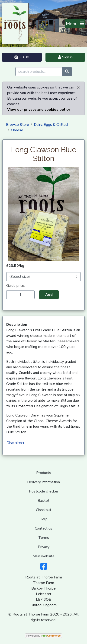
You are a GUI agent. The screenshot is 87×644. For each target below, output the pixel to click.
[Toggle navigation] (75, 24)
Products (44, 473)
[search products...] (39, 72)
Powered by (43, 636)
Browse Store (18, 125)
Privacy (44, 547)
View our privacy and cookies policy (39, 110)
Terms (44, 538)
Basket (43, 501)
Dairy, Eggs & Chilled (51, 125)
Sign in (65, 57)
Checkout (44, 510)
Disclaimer (15, 443)
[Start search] (67, 72)
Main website (43, 556)
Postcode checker (44, 491)
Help (43, 519)
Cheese (17, 130)
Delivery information (43, 482)
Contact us (43, 528)
